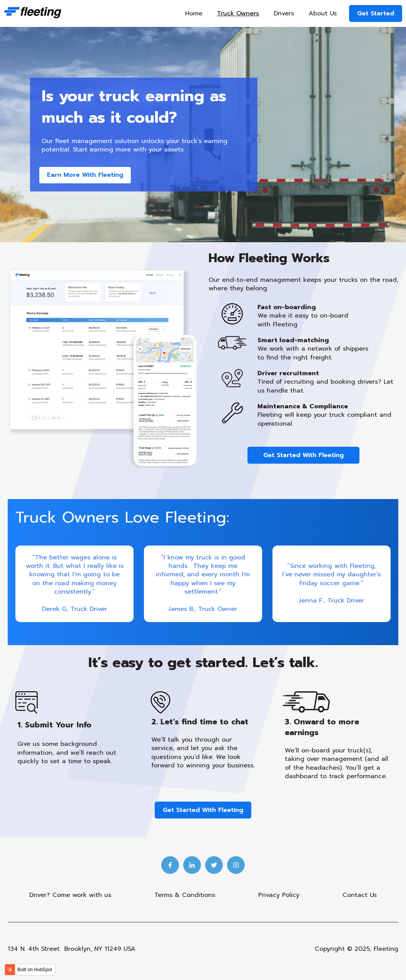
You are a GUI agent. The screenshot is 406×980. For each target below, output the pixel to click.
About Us (323, 13)
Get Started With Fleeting (303, 455)
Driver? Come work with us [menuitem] (70, 895)
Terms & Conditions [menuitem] (185, 895)
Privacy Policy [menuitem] (279, 895)
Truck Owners (238, 13)
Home (194, 13)
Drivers (284, 13)
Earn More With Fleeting (85, 175)
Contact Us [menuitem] (360, 895)
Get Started (376, 13)
